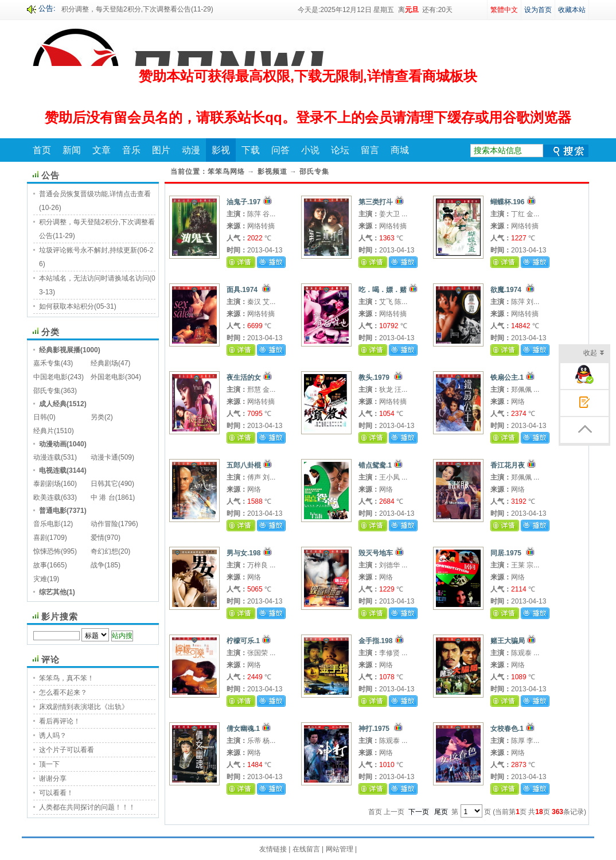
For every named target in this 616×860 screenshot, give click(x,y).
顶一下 (49, 764)
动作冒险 (104, 524)
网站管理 (340, 849)
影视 (221, 150)
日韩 (40, 417)
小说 (310, 150)
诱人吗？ (53, 736)
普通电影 (53, 511)
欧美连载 (47, 497)
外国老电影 (108, 377)
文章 (102, 150)
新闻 (72, 150)
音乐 (131, 150)
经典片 (44, 431)
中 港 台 (103, 497)
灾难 (40, 579)
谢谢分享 (53, 779)
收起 (594, 354)
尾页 (441, 812)
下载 (251, 150)
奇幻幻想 (104, 551)
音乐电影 (47, 524)
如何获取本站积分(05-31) (78, 306)
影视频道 (272, 172)
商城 (400, 150)
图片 (161, 150)
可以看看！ (56, 793)
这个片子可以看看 (67, 750)
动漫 (191, 150)
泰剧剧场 (47, 484)
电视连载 (53, 470)
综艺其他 (53, 592)
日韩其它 (104, 484)
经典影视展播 (60, 350)
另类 (98, 417)
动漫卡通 (104, 457)
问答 (280, 150)
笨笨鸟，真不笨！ (67, 678)
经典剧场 (104, 363)
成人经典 (53, 404)
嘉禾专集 (47, 363)
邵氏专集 (47, 391)
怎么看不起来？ (63, 692)
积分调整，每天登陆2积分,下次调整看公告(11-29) (137, 9)
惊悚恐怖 (47, 551)
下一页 (419, 812)
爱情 (98, 538)
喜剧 (40, 538)
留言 (370, 150)
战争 (98, 565)
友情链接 (273, 849)
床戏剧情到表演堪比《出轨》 (84, 707)
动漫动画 (53, 444)
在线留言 (306, 849)
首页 (42, 150)
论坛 (340, 150)
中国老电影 (50, 377)
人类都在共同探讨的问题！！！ (87, 807)
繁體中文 (504, 10)
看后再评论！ (60, 721)
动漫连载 (47, 457)
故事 (40, 565)
